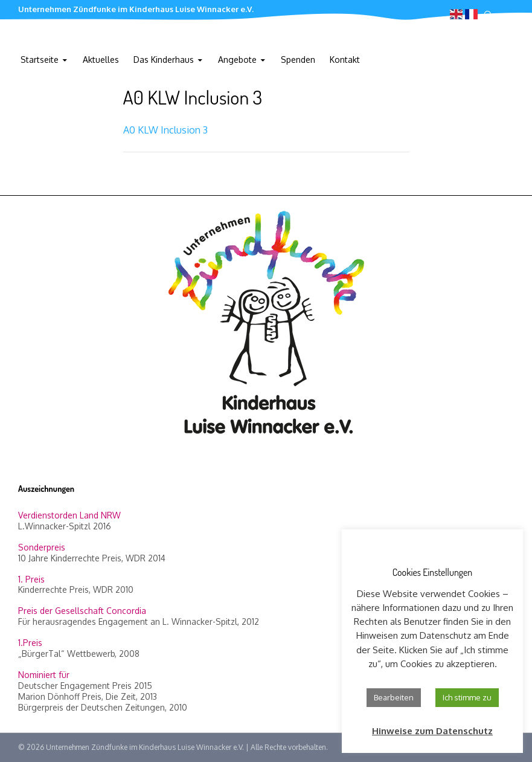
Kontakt (345, 60)
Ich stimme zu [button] (467, 697)
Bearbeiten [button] (394, 697)
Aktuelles (101, 60)
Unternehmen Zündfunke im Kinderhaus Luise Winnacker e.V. (136, 9)
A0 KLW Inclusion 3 (165, 130)
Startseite (40, 60)
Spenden (298, 60)
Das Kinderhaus (164, 60)
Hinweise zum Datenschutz (432, 731)
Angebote (237, 60)
